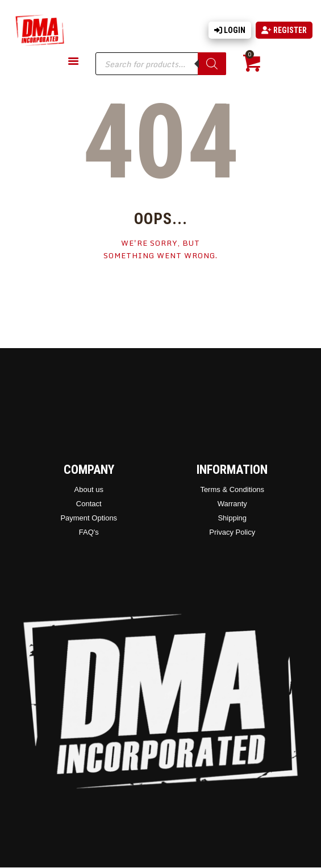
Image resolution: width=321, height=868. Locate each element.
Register (284, 30)
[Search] (212, 64)
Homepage (160, 290)
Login (230, 30)
